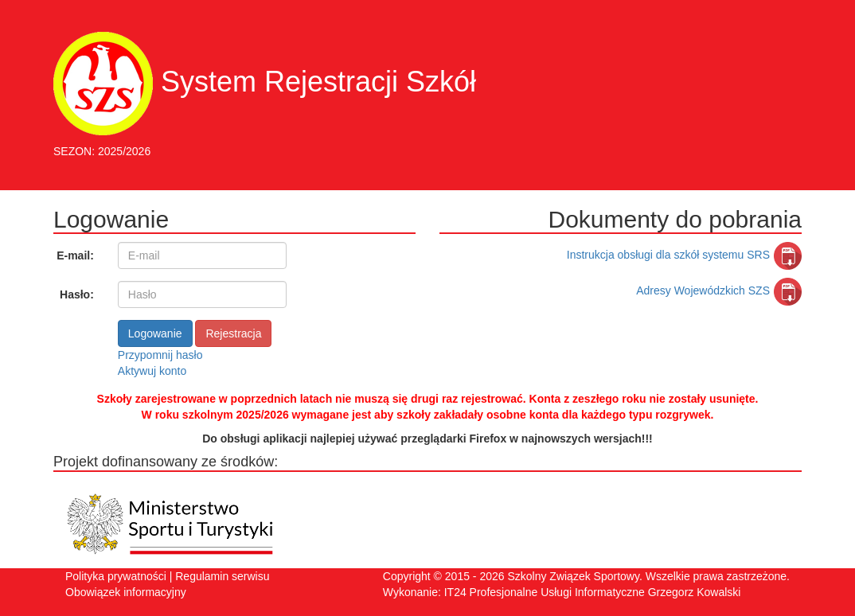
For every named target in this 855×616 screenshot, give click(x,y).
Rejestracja (233, 333)
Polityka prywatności (116, 576)
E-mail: (75, 255)
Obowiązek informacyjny (126, 592)
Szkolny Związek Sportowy (573, 576)
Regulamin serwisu (222, 576)
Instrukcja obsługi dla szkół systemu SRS (684, 255)
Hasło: (77, 294)
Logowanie (155, 333)
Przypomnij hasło (160, 355)
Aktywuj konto (152, 371)
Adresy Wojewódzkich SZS (719, 290)
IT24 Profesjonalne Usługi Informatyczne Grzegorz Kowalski (593, 592)
